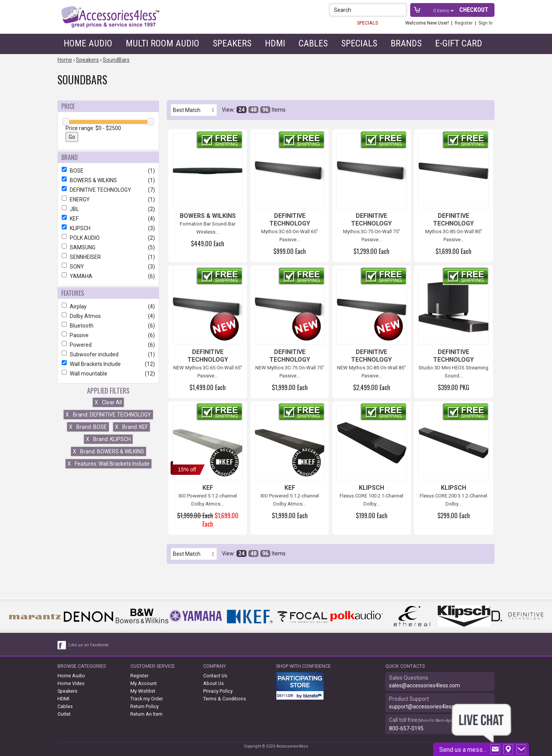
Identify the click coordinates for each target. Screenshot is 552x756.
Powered (108, 345)
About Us (214, 683)
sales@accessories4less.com (425, 685)
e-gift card (459, 43)
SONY (108, 267)
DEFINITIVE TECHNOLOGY (108, 190)
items (442, 11)
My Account (144, 683)
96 (265, 110)
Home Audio (88, 43)
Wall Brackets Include (108, 364)
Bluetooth (108, 326)
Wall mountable (108, 374)
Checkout (474, 10)
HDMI (275, 43)
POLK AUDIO (108, 238)
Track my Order (147, 699)
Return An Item (146, 714)
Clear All (108, 402)
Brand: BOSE (88, 427)
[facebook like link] (62, 645)
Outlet (64, 714)
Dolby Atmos (108, 316)
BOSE (108, 171)
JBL (108, 209)
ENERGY (108, 199)
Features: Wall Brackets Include (108, 464)
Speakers (232, 43)
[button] (401, 10)
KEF (108, 219)
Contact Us (215, 676)
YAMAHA (108, 276)
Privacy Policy (218, 691)
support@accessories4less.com (428, 707)
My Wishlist (143, 691)
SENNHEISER (108, 257)
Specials (359, 43)
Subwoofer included (108, 354)
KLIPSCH (108, 228)
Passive (108, 335)
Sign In (485, 23)
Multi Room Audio (163, 43)
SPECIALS (367, 23)
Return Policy (145, 706)
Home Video (71, 683)
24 (242, 110)
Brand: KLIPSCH (108, 439)
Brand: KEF (131, 427)
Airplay (108, 306)
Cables (313, 43)
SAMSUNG (108, 247)
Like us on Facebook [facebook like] (89, 645)
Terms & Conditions (225, 699)
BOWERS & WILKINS (108, 180)
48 (253, 110)
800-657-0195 (406, 728)
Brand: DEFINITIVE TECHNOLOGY (108, 415)
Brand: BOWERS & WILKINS (108, 451)
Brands (406, 43)
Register (464, 23)
